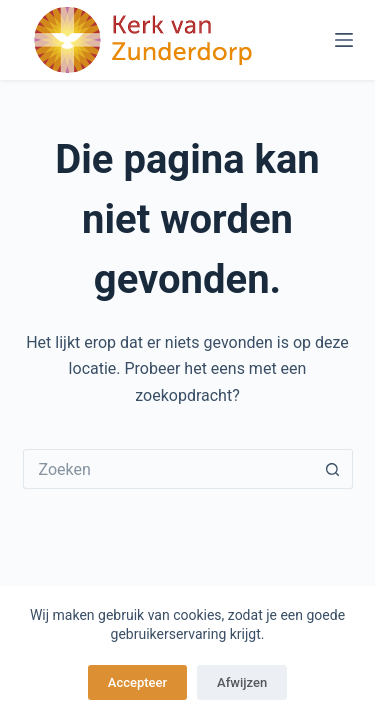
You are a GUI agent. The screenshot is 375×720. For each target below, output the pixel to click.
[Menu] (344, 40)
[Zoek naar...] (168, 469)
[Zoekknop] (333, 469)
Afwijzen (242, 682)
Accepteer (137, 682)
